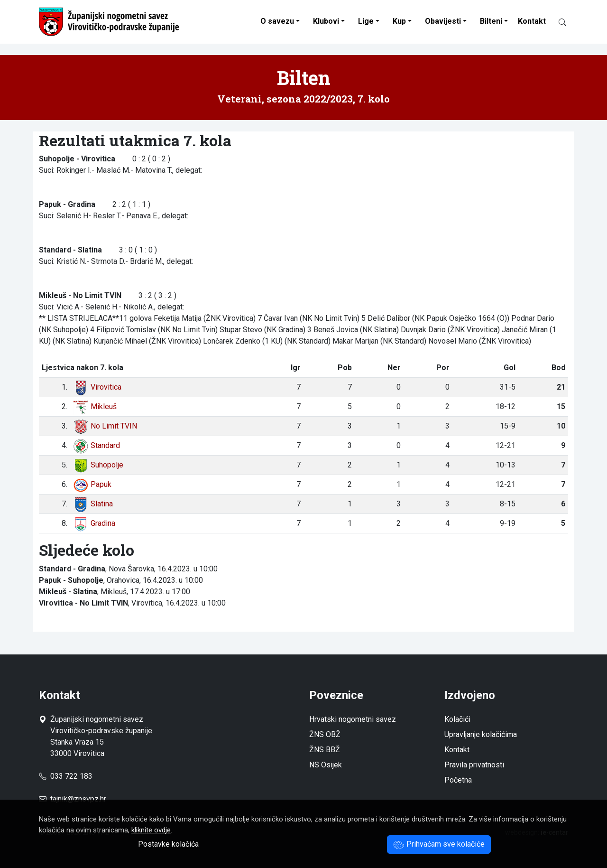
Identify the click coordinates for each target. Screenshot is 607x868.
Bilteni (491, 21)
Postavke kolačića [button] (168, 844)
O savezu (277, 21)
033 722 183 (66, 776)
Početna (458, 780)
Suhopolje (98, 465)
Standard (97, 445)
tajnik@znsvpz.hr (78, 799)
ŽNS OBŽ (325, 734)
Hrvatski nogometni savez (353, 719)
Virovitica (97, 387)
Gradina (94, 523)
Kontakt (532, 21)
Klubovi (326, 21)
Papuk (92, 484)
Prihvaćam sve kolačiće (439, 844)
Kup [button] (399, 21)
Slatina (93, 504)
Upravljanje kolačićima (481, 734)
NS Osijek (326, 765)
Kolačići (457, 719)
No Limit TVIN (105, 426)
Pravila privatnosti (474, 765)
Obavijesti (443, 21)
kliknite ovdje (151, 830)
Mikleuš (95, 406)
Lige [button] (366, 21)
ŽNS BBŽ (325, 750)
